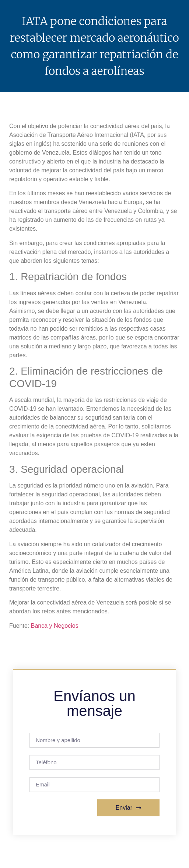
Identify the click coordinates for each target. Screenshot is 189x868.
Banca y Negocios (55, 626)
